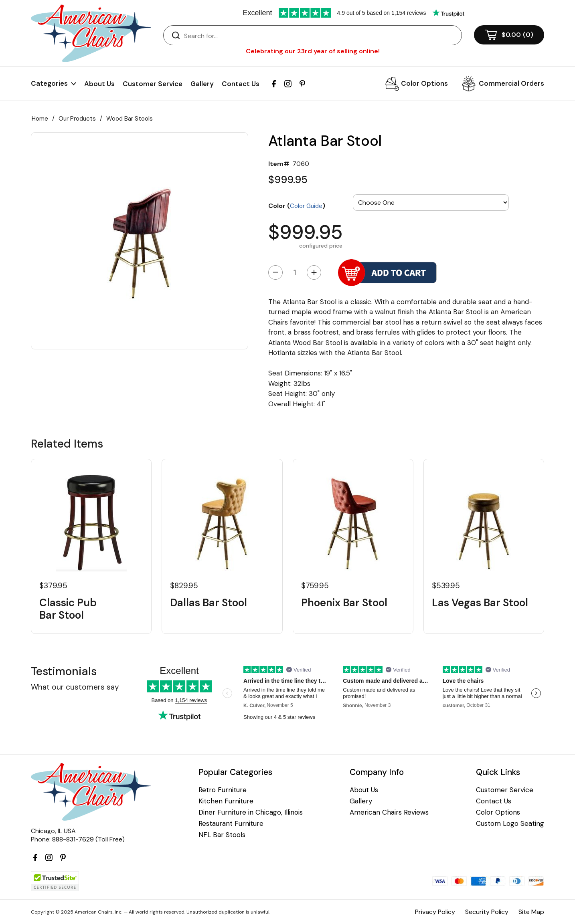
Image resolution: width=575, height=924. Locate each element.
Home (40, 119)
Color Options (424, 83)
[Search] (321, 36)
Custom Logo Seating (510, 824)
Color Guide (306, 206)
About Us (99, 84)
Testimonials (64, 671)
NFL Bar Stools (222, 835)
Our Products (77, 119)
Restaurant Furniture (231, 824)
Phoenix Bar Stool (344, 603)
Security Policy (487, 912)
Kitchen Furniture (226, 801)
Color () (297, 206)
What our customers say (75, 687)
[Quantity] (295, 272)
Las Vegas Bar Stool (480, 603)
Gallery (202, 84)
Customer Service (153, 84)
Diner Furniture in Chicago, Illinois (251, 812)
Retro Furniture (223, 790)
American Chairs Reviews (389, 812)
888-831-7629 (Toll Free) (88, 839)
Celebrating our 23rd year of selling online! (313, 51)
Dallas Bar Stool (209, 603)
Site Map (531, 912)
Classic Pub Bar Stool (68, 609)
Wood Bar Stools (130, 119)
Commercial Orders (511, 83)
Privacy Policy (435, 912)
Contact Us (241, 84)
